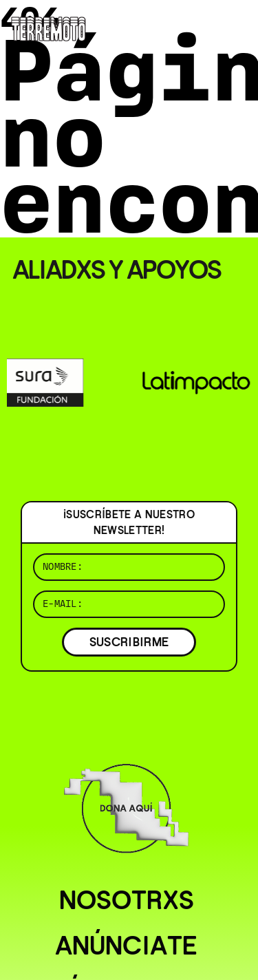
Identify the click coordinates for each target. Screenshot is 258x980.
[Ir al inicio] (49, 27)
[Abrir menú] (236, 28)
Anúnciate (126, 946)
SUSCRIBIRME (129, 642)
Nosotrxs (127, 900)
